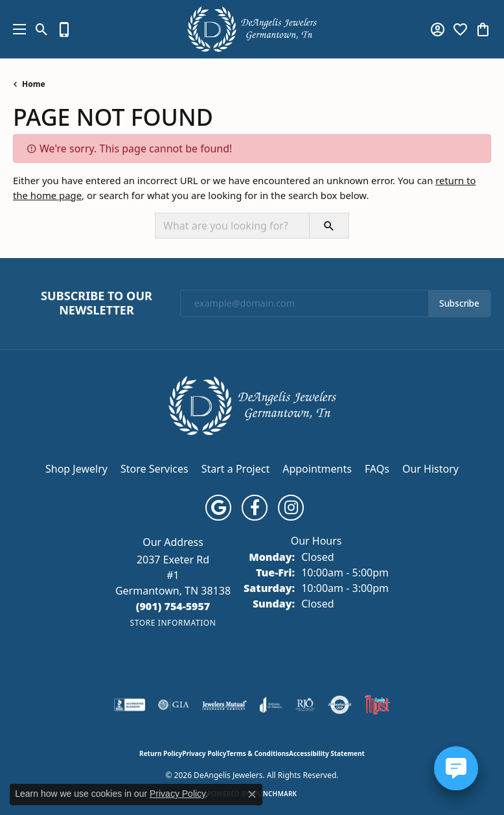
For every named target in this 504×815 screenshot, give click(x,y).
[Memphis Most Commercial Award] (377, 705)
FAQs (377, 469)
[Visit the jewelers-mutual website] (224, 705)
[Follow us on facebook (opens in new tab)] (255, 508)
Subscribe (459, 303)
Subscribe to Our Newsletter (97, 303)
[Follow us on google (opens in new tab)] (218, 508)
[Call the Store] (173, 606)
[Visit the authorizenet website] (340, 705)
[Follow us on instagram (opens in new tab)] (291, 508)
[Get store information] (173, 623)
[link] (64, 29)
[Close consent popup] (252, 794)
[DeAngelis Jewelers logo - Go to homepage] (252, 29)
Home (34, 84)
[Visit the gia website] (174, 705)
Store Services (155, 469)
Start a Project (235, 469)
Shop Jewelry (76, 469)
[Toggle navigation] (16, 29)
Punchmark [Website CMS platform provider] (276, 794)
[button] (42, 29)
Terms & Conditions (258, 753)
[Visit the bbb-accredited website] (130, 705)
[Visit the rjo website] (305, 705)
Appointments (317, 469)
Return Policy (161, 753)
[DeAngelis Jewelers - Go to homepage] (252, 404)
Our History (430, 469)
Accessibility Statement (327, 753)
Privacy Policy (204, 753)
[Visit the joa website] (271, 705)
